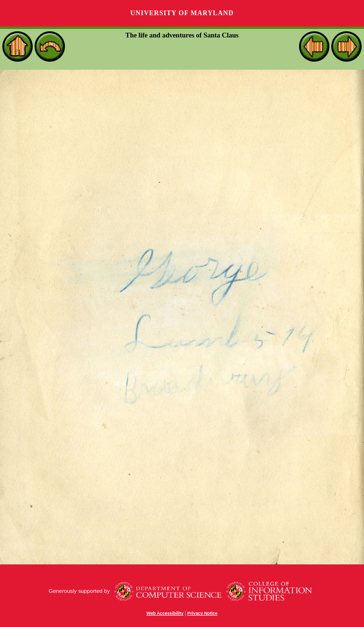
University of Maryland (182, 13)
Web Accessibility (165, 613)
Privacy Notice (202, 613)
